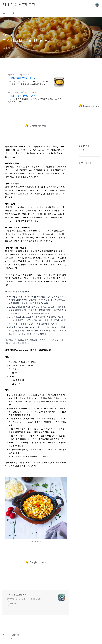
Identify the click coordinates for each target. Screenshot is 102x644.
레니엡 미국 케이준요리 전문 (21, 96)
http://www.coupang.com (17, 75)
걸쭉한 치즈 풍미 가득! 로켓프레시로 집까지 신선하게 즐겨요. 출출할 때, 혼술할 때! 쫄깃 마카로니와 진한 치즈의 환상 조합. (28, 83)
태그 (14, 13)
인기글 (88, 163)
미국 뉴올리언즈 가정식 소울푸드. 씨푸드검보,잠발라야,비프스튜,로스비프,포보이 (34, 100)
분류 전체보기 (84, 146)
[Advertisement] (36, 126)
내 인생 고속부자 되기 (19, 5)
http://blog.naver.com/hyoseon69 (20, 92)
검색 (92, 5)
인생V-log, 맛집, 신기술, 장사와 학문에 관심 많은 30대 (25, 599)
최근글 (81, 163)
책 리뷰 (81, 150)
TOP (97, 636)
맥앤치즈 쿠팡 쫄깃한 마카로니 (22, 78)
